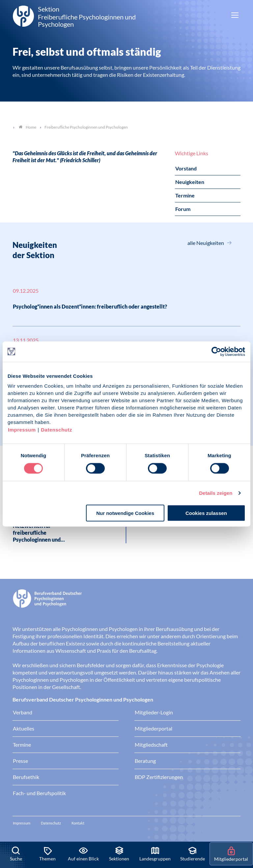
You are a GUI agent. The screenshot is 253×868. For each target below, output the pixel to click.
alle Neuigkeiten (206, 243)
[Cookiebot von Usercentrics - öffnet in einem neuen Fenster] (217, 351)
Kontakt (78, 823)
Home (28, 127)
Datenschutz (56, 430)
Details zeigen (216, 493)
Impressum (22, 430)
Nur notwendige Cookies (125, 513)
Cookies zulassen (206, 513)
